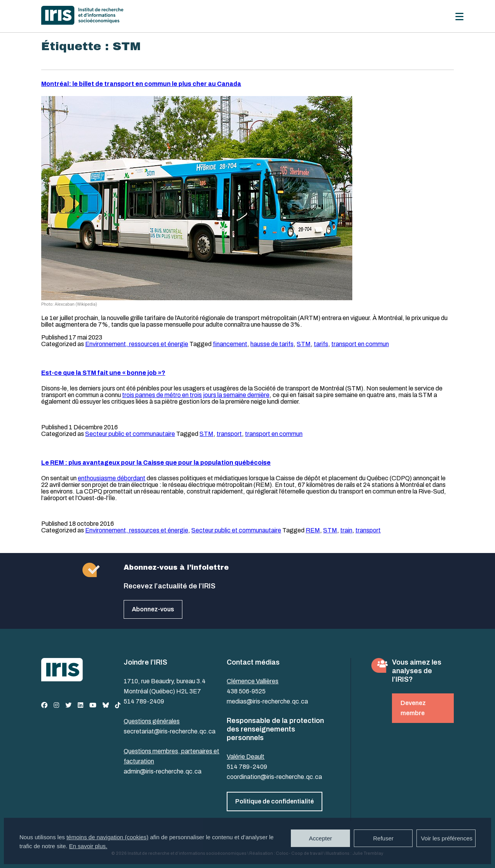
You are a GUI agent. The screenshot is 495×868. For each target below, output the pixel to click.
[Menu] (459, 17)
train (346, 530)
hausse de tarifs (272, 344)
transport (229, 434)
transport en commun (360, 344)
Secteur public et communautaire (130, 434)
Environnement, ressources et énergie (137, 344)
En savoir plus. (88, 846)
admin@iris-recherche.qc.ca (163, 771)
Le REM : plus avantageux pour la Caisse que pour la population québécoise (156, 463)
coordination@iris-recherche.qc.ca (274, 777)
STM (304, 344)
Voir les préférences (447, 838)
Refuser (383, 838)
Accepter (321, 838)
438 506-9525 (246, 691)
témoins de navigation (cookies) (108, 837)
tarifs (321, 344)
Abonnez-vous (153, 609)
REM (313, 530)
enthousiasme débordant (112, 478)
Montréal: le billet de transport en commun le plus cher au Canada (141, 84)
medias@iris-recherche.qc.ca (267, 701)
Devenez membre (413, 708)
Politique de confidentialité (275, 801)
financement (230, 344)
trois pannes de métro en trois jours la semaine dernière (196, 395)
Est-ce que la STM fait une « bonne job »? (103, 373)
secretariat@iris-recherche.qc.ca (170, 731)
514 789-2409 (144, 701)
